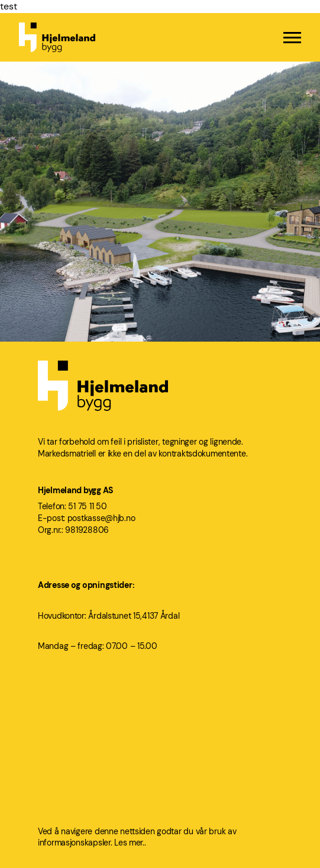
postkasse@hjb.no (101, 518)
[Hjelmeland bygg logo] (57, 37)
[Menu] (292, 38)
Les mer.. (130, 843)
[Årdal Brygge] (160, 236)
